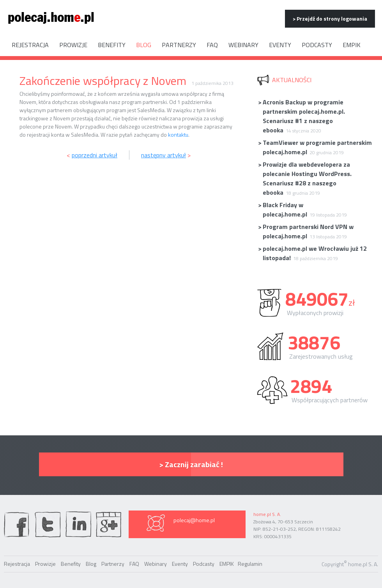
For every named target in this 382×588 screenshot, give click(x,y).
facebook (17, 524)
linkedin (78, 524)
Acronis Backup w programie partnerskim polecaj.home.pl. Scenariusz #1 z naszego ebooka (301, 116)
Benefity (112, 45)
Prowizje (73, 45)
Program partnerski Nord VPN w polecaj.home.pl (306, 231)
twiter (48, 524)
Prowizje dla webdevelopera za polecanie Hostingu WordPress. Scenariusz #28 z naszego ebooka (305, 178)
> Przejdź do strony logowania (330, 18)
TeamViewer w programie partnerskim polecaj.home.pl (315, 147)
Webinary (243, 45)
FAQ (212, 45)
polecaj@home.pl (194, 520)
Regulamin (250, 564)
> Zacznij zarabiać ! (191, 464)
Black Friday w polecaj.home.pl (302, 209)
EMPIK (352, 45)
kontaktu (178, 135)
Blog (144, 45)
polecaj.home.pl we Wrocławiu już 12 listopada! (312, 253)
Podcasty (317, 45)
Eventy (280, 45)
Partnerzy (179, 45)
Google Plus (109, 524)
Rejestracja (30, 45)
